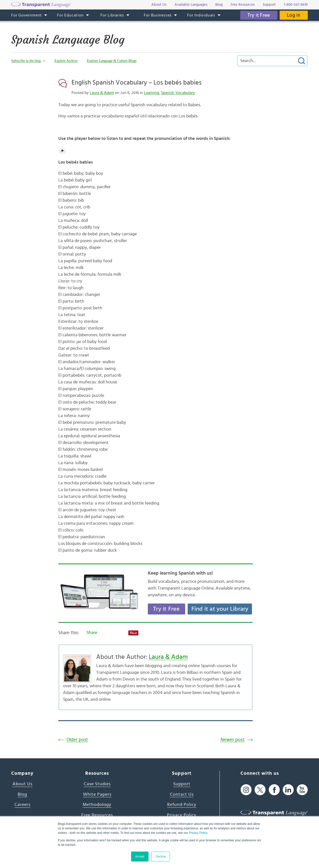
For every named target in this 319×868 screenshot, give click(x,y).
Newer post (233, 740)
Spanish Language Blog (69, 40)
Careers (22, 805)
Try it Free (258, 15)
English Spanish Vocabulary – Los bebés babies (137, 83)
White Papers (97, 794)
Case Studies (97, 784)
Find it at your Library (220, 609)
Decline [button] (161, 857)
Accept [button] (140, 857)
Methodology (97, 805)
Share (92, 633)
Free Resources (97, 815)
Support (182, 784)
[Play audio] (62, 151)
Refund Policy (182, 805)
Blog (22, 794)
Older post (77, 740)
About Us (22, 784)
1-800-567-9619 (296, 5)
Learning (152, 93)
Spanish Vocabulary (178, 93)
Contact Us (182, 794)
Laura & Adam (102, 93)
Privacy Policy (198, 833)
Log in (294, 15)
